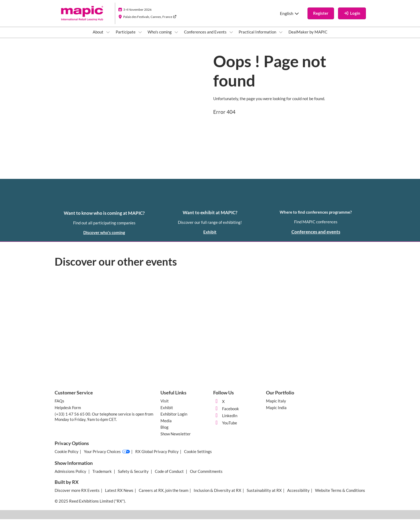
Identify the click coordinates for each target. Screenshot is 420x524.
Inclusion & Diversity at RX (217, 495)
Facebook (226, 413)
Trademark (102, 476)
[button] (321, 18)
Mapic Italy (276, 406)
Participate (126, 37)
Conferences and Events (206, 37)
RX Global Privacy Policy (157, 456)
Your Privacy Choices (107, 457)
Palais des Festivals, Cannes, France (150, 22)
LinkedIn (225, 420)
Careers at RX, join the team (164, 495)
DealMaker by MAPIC (308, 37)
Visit (165, 406)
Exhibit (167, 412)
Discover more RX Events (77, 495)
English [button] (290, 18)
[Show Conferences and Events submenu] (231, 37)
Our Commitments (206, 476)
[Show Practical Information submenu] (281, 37)
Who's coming (160, 37)
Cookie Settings (198, 456)
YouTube (225, 428)
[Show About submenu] (108, 37)
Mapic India (276, 412)
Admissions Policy (71, 476)
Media (166, 425)
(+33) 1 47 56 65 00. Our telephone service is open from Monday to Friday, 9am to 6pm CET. (104, 421)
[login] (352, 18)
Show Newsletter (176, 439)
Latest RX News (119, 495)
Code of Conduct (170, 476)
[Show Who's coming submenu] (176, 37)
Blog (164, 432)
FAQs (59, 406)
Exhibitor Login (174, 419)
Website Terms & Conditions (340, 495)
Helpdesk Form (68, 412)
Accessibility (298, 495)
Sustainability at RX (264, 495)
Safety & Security (134, 476)
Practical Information (258, 37)
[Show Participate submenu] (140, 37)
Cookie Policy (67, 456)
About (98, 37)
